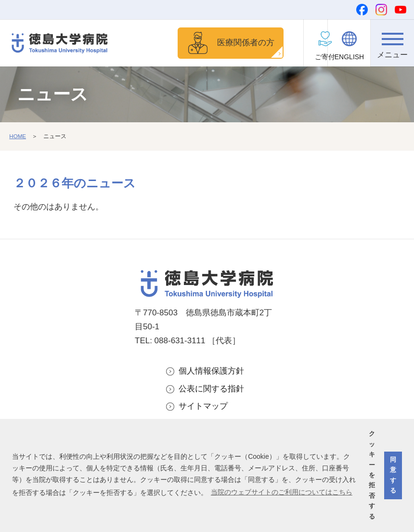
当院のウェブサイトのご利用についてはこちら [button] (282, 492)
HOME (18, 137)
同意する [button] (393, 475)
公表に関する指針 (211, 390)
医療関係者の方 (238, 43)
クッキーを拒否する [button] (372, 475)
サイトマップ (203, 408)
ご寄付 (306, 57)
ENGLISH (349, 57)
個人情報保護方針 (211, 372)
